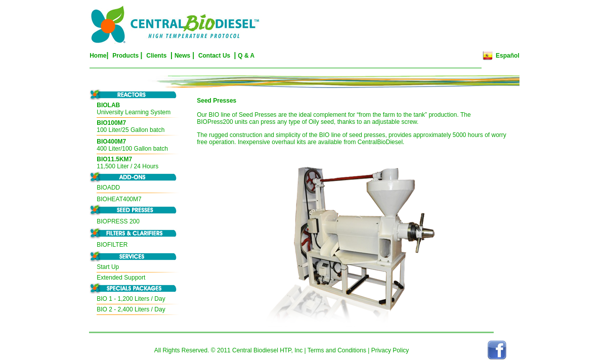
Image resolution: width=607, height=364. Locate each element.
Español (508, 56)
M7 (122, 142)
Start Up (108, 267)
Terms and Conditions (337, 350)
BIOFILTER (112, 245)
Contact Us (215, 56)
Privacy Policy (390, 350)
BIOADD (108, 188)
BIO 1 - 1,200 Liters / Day (131, 299)
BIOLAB (108, 105)
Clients (156, 56)
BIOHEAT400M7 (119, 199)
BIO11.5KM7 (114, 159)
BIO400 (107, 142)
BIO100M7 (111, 123)
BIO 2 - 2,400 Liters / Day (131, 309)
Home (98, 56)
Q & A (246, 56)
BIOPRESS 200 (118, 221)
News (182, 56)
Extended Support (121, 278)
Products (125, 56)
